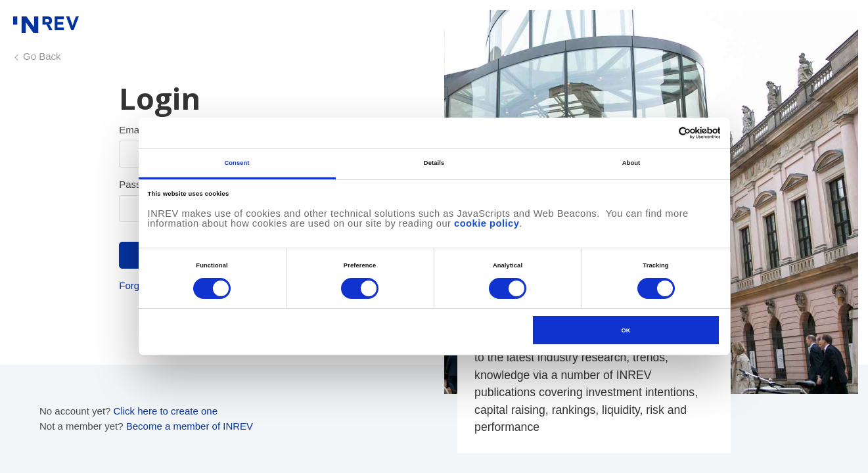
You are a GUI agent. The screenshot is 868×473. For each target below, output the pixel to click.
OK (626, 330)
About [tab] (631, 163)
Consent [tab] (237, 163)
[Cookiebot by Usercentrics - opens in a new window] (663, 133)
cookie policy (487, 223)
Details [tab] (434, 163)
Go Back (42, 56)
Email (131, 130)
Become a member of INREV (190, 426)
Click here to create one (166, 411)
